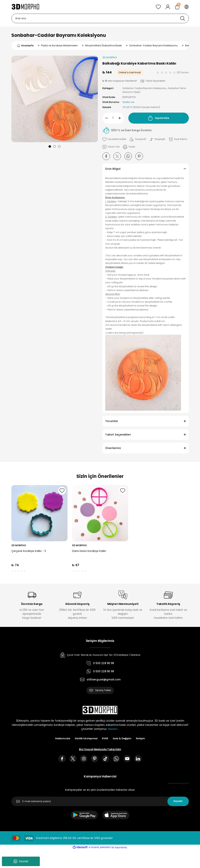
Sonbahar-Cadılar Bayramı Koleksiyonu (59, 35)
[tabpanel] (55, 99)
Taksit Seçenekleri (118, 435)
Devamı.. (113, 730)
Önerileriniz (113, 448)
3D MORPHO (19, 545)
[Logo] (25, 7)
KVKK (105, 739)
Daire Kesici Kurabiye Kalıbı (89, 551)
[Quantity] (113, 118)
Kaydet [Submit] (178, 803)
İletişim (143, 739)
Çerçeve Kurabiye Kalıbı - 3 (29, 551)
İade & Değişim (123, 739)
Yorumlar (112, 421)
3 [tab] (59, 146)
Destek (21, 861)
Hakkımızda (61, 739)
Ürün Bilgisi (113, 169)
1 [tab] (50, 146)
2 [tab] (55, 146)
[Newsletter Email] (100, 803)
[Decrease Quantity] (105, 118)
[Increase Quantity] (121, 118)
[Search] (100, 18)
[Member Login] (168, 7)
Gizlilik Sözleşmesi (85, 739)
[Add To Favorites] (115, 139)
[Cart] (177, 7)
